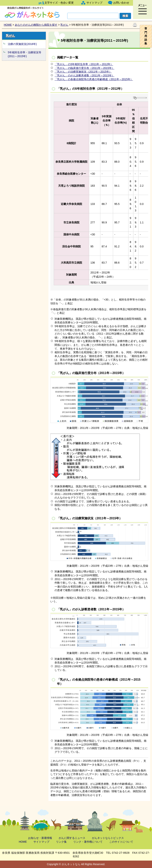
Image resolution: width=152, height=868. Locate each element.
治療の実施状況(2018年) (22, 44)
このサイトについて (121, 842)
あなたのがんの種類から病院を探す (36, 25)
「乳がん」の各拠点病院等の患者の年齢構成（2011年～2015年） (94, 79)
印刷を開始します (135, 25)
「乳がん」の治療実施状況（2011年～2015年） (83, 72)
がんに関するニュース (72, 838)
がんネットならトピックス (108, 838)
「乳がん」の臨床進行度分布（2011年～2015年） (84, 68)
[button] (142, 10)
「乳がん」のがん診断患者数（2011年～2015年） (84, 75)
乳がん (64, 25)
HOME (8, 25)
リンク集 (61, 842)
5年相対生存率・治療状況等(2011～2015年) (25, 54)
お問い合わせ (121, 3)
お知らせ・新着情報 (40, 838)
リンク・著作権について (88, 842)
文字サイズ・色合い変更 (59, 3)
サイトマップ (94, 3)
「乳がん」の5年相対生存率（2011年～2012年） (84, 64)
